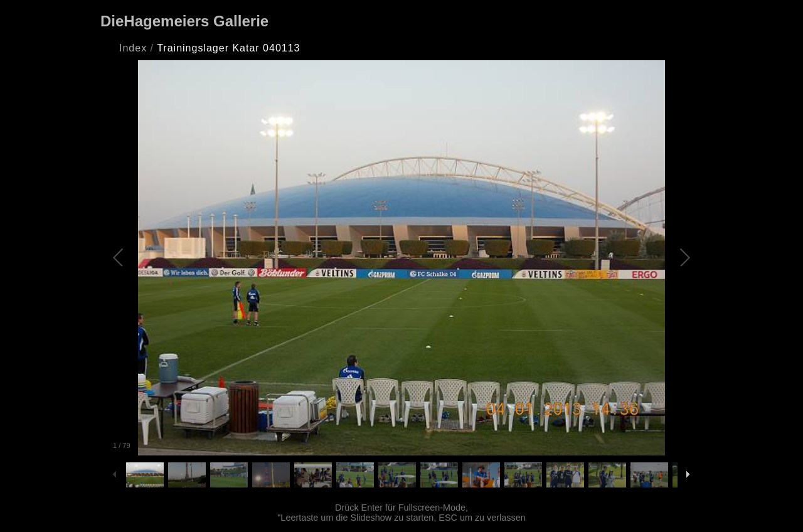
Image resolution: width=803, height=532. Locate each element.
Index (133, 48)
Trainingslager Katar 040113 (228, 48)
